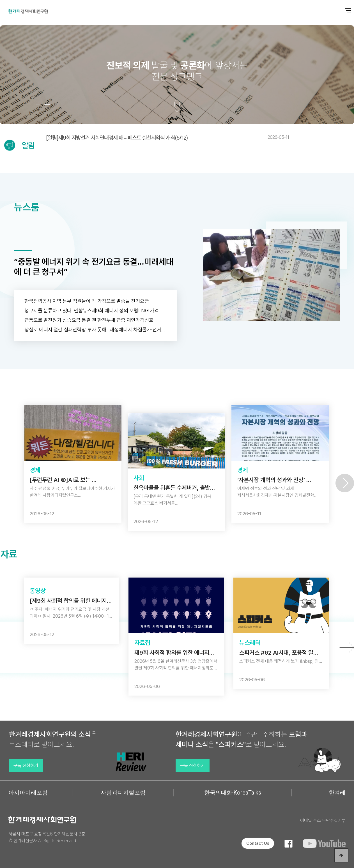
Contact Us (258, 843)
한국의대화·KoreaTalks (233, 793)
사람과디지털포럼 (123, 793)
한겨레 (337, 793)
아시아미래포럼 (28, 793)
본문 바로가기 (0, 0)
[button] (39, 104)
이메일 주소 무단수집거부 (323, 820)
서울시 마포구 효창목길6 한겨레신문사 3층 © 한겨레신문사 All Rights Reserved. (47, 837)
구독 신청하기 (26, 766)
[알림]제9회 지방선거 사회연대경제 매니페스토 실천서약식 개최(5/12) (167, 138)
